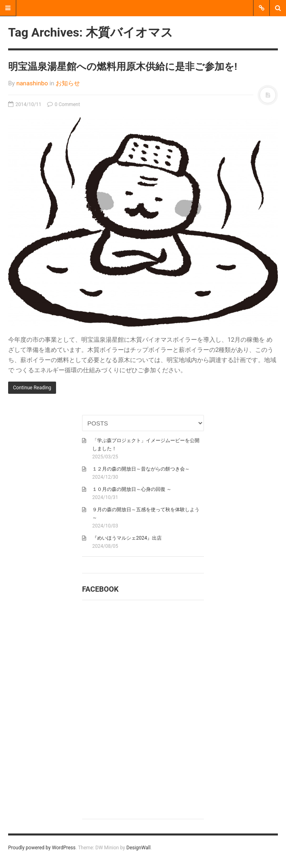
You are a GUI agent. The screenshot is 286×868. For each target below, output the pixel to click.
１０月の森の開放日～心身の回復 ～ (132, 489)
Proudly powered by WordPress (42, 848)
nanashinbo (32, 83)
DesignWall (139, 848)
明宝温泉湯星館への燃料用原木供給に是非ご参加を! (123, 67)
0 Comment (64, 104)
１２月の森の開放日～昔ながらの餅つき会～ (141, 469)
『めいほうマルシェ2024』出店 (127, 538)
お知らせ (68, 83)
